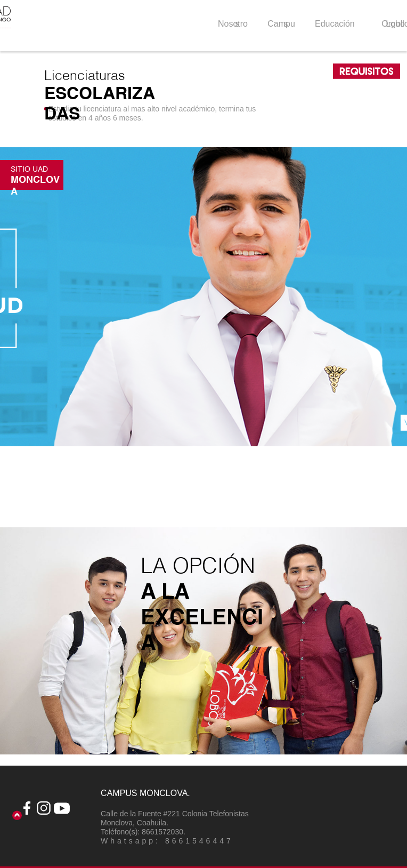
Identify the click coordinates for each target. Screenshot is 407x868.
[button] (203, 297)
